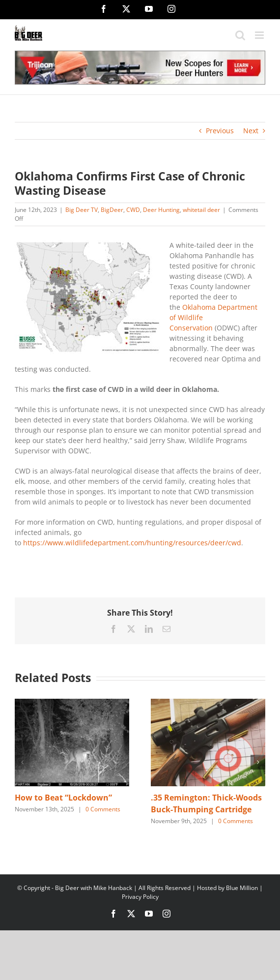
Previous (220, 131)
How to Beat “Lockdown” (63, 798)
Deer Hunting (161, 210)
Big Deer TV (82, 210)
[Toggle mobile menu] (260, 35)
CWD (133, 210)
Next (251, 131)
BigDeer (112, 210)
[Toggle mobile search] (240, 35)
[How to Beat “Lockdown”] (72, 703)
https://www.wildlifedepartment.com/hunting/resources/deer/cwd (132, 543)
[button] (22, 762)
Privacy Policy (140, 897)
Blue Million (242, 888)
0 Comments (103, 809)
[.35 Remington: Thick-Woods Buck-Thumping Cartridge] (208, 703)
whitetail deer (201, 210)
